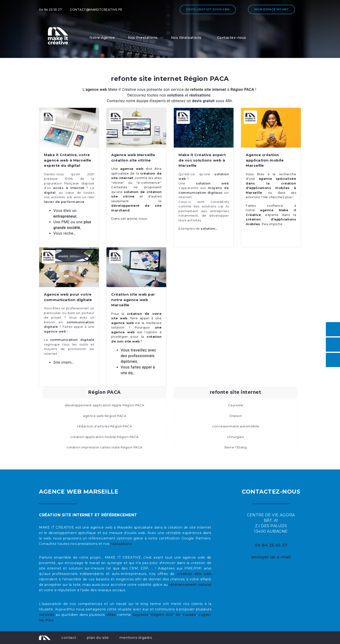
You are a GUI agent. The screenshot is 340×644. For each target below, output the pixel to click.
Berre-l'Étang (236, 447)
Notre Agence (102, 38)
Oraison (236, 416)
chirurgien (236, 437)
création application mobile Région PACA (104, 437)
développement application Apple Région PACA (104, 405)
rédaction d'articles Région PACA (104, 426)
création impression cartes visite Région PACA (104, 447)
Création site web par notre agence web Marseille (133, 300)
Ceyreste (236, 405)
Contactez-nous (232, 38)
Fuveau (189, 615)
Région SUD (162, 615)
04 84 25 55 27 (50, 10)
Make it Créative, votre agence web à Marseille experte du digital (68, 160)
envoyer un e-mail (271, 557)
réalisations (121, 544)
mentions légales (136, 637)
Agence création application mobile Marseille (265, 160)
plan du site (98, 637)
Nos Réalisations (186, 38)
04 (178, 615)
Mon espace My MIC (272, 9)
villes (111, 615)
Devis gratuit (208, 9)
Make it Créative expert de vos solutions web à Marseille (202, 160)
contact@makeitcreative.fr (96, 10)
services (47, 615)
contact (69, 637)
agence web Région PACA (104, 416)
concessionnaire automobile (236, 426)
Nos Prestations (143, 38)
